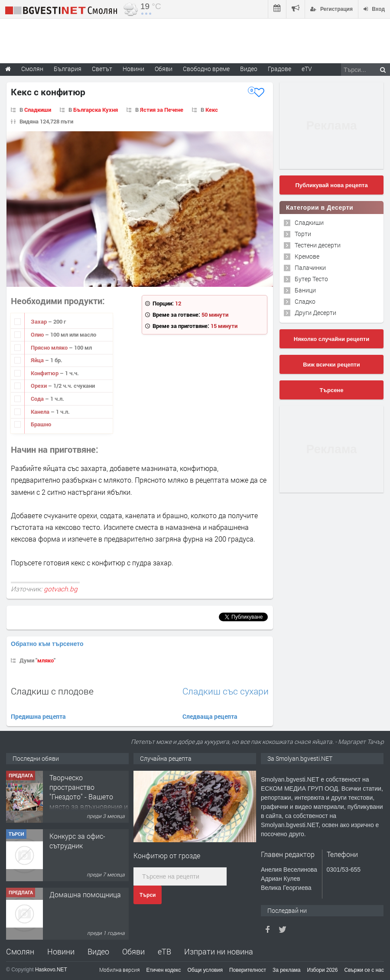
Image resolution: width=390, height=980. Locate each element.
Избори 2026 (323, 970)
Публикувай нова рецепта (331, 185)
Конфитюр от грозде (167, 855)
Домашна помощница (85, 894)
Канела (41, 412)
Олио (38, 334)
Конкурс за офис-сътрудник (77, 841)
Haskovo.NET (51, 970)
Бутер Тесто (311, 279)
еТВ (164, 951)
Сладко (305, 301)
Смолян (20, 951)
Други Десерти (315, 313)
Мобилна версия (120, 970)
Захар (39, 321)
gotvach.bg (61, 589)
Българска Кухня (96, 110)
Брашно (41, 424)
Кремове (307, 256)
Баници (305, 290)
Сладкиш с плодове (52, 691)
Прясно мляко (50, 347)
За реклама (287, 970)
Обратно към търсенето (47, 644)
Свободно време (206, 69)
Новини (133, 69)
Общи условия (205, 970)
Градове (279, 69)
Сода (38, 399)
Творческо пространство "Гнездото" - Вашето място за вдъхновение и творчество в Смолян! (89, 797)
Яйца (38, 360)
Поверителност (248, 970)
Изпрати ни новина (219, 951)
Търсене (332, 390)
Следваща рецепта (210, 716)
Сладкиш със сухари (226, 691)
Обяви (133, 951)
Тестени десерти (318, 245)
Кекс (212, 110)
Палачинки (310, 268)
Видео (98, 951)
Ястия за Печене (162, 110)
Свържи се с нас (364, 970)
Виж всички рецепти (331, 365)
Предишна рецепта (38, 716)
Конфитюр (45, 373)
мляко (45, 660)
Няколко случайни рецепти (331, 339)
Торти (303, 234)
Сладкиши (38, 110)
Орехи (39, 386)
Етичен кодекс (164, 970)
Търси (148, 895)
